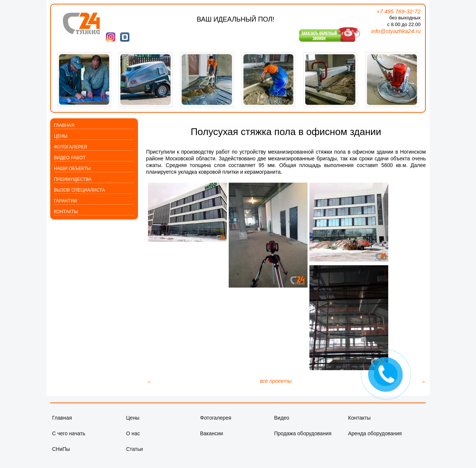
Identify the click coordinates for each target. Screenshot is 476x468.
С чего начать (69, 441)
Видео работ (70, 158)
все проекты (276, 388)
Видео (282, 425)
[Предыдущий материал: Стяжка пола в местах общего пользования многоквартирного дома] (149, 389)
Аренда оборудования (375, 441)
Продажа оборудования (303, 441)
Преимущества (73, 179)
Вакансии (212, 441)
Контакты (66, 212)
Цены (61, 136)
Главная (64, 125)
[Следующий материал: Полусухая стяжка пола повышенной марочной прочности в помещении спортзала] (423, 389)
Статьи (134, 456)
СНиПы (61, 456)
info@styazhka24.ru (396, 31)
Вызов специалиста (79, 190)
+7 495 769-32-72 (398, 11)
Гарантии (65, 201)
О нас (133, 441)
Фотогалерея (70, 147)
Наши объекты (72, 169)
